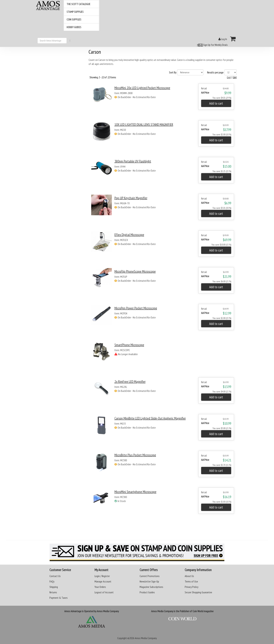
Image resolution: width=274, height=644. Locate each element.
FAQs (52, 581)
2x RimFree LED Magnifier (130, 382)
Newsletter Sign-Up (149, 581)
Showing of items (103, 77)
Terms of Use (191, 581)
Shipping (54, 587)
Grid (229, 77)
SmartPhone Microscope (129, 345)
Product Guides (147, 592)
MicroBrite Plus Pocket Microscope (135, 455)
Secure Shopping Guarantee (198, 592)
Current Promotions (150, 576)
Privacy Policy (192, 587)
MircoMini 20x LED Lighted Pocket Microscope (142, 88)
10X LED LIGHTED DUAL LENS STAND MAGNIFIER (144, 124)
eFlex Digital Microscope (129, 235)
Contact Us (55, 576)
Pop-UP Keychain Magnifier (131, 198)
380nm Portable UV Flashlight (133, 161)
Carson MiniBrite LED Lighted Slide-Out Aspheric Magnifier (150, 418)
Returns (53, 592)
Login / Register (102, 576)
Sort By (173, 72)
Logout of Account (104, 592)
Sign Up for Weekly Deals (212, 45)
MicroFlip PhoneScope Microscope (135, 271)
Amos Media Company (146, 638)
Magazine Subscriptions (151, 587)
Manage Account (103, 581)
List (235, 77)
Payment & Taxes (59, 598)
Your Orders (100, 587)
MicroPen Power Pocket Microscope (136, 308)
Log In (223, 39)
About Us (189, 576)
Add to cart (216, 103)
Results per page (215, 72)
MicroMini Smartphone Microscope (135, 492)
